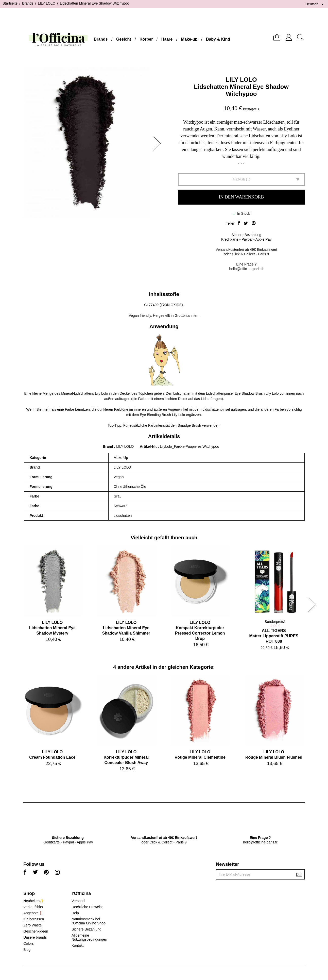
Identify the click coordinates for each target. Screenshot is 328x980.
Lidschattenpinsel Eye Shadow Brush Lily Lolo (242, 393)
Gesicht (124, 39)
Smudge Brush (189, 425)
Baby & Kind (218, 39)
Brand (108, 446)
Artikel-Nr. (149, 446)
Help (75, 913)
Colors (28, 943)
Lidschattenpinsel (216, 409)
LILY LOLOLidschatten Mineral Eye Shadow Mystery (52, 628)
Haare (167, 39)
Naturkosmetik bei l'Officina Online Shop (89, 921)
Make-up (189, 39)
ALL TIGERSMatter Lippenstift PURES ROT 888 (274, 636)
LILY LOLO (241, 80)
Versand (78, 901)
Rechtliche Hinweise (88, 907)
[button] (159, 144)
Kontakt (77, 945)
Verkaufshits (33, 907)
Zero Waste (32, 925)
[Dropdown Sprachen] (315, 4)
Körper (146, 39)
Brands (101, 39)
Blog (27, 950)
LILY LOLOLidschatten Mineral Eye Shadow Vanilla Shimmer (126, 628)
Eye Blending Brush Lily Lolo (162, 415)
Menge (239, 179)
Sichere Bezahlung (87, 929)
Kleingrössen (34, 919)
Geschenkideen (36, 931)
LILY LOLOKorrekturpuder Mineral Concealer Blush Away (126, 757)
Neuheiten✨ (34, 901)
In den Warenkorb (241, 197)
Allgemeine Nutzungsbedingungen (89, 937)
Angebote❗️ (33, 913)
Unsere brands (35, 937)
